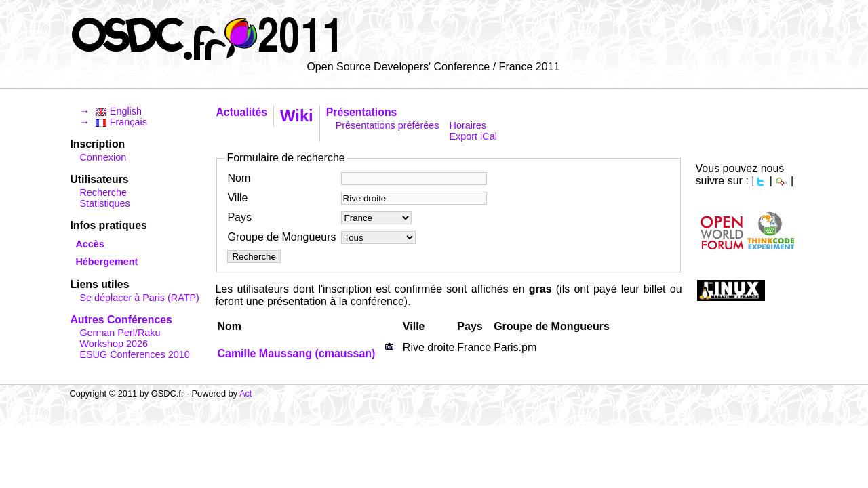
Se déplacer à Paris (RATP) (139, 298)
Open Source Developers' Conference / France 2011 (433, 67)
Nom (239, 178)
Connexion (103, 157)
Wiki (297, 116)
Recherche (103, 192)
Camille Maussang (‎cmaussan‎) (296, 353)
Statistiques (104, 203)
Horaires (468, 125)
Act (246, 393)
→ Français (113, 122)
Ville (237, 198)
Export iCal (473, 136)
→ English (111, 111)
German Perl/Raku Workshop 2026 (120, 338)
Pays (239, 217)
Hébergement (106, 262)
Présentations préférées (388, 125)
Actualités (241, 112)
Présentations (362, 112)
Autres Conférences (121, 320)
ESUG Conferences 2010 (134, 354)
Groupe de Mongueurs (281, 237)
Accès (90, 244)
